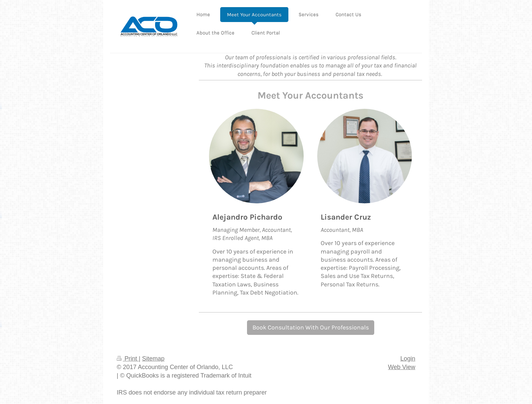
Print (128, 359)
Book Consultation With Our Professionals (311, 327)
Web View (402, 367)
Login (408, 359)
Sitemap (153, 359)
